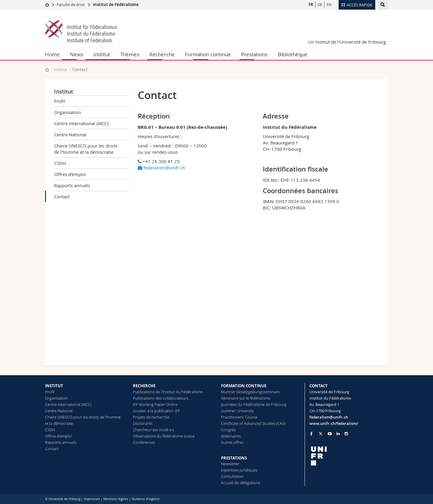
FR (311, 5)
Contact (62, 196)
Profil (60, 101)
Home (52, 54)
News (77, 54)
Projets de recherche (151, 417)
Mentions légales (116, 499)
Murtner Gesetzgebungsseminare (250, 392)
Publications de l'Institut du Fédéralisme (168, 392)
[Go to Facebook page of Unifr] (311, 434)
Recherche (162, 54)
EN (329, 5)
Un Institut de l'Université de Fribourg (347, 42)
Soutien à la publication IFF (157, 411)
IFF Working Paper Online (155, 404)
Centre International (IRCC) (81, 123)
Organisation (68, 112)
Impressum (92, 499)
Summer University (237, 411)
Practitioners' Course (239, 417)
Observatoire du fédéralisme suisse (164, 436)
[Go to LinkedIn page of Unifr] (338, 434)
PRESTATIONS (234, 458)
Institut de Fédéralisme (116, 5)
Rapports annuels (72, 185)
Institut (102, 54)
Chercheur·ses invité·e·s (154, 430)
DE (320, 5)
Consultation (232, 476)
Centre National (70, 135)
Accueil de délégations (241, 483)
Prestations (254, 54)
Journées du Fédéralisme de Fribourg (254, 404)
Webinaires (231, 436)
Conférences (144, 442)
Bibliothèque (293, 54)
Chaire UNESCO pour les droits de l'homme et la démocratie (86, 149)
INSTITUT (54, 386)
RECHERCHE (144, 386)
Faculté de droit (71, 5)
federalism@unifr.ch (161, 168)
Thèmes (130, 54)
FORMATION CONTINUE (244, 386)
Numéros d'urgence (146, 499)
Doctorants (143, 423)
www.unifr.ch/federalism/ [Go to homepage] (334, 423)
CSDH (60, 163)
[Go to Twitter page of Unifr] (321, 434)
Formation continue (208, 54)
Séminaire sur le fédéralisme (246, 398)
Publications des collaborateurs (161, 398)
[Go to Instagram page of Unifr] (346, 434)
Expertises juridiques (239, 470)
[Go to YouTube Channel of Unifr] (330, 434)
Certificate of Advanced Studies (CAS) (253, 423)
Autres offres (232, 442)
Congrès (228, 430)
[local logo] (349, 456)
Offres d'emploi (70, 174)
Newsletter (230, 464)
